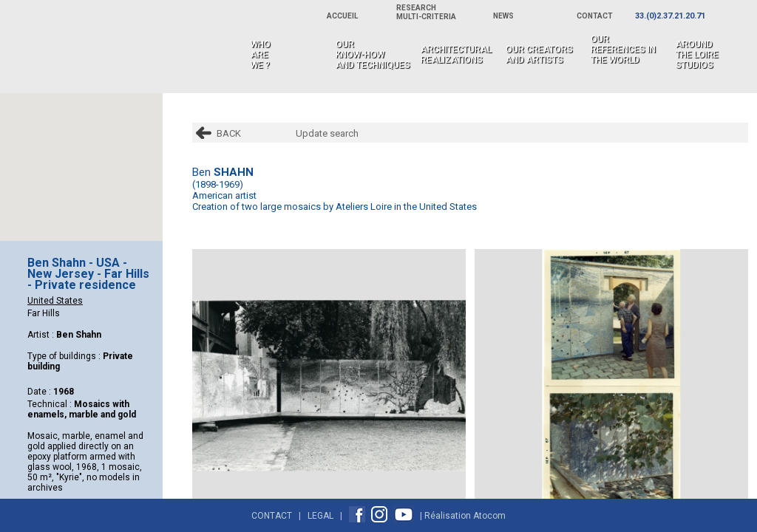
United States (55, 301)
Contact (272, 516)
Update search (327, 133)
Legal (320, 516)
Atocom (489, 516)
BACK (229, 133)
